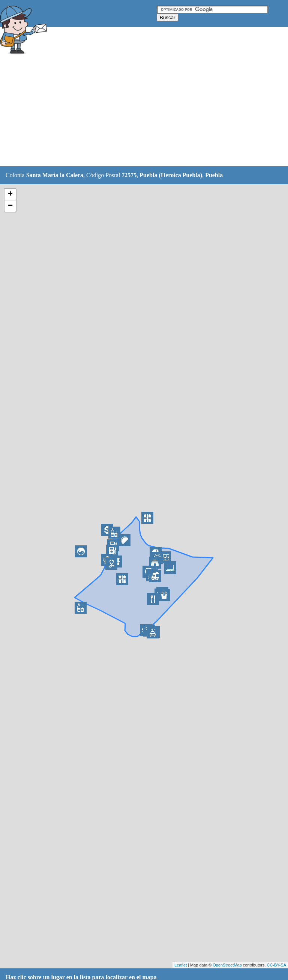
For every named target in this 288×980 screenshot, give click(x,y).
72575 (129, 175)
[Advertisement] (136, 111)
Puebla (214, 175)
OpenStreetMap (227, 965)
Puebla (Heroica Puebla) (171, 175)
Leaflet (181, 965)
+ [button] (10, 194)
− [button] (10, 206)
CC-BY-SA (276, 965)
